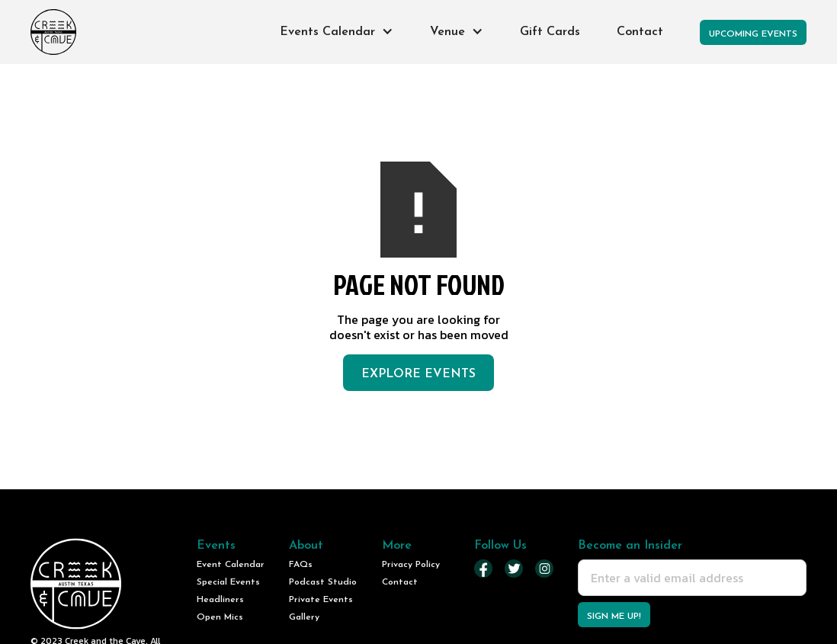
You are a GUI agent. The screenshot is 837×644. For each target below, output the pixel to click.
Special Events (228, 582)
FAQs (301, 565)
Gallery (304, 617)
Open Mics (220, 617)
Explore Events (418, 374)
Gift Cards (550, 32)
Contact (640, 32)
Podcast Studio (323, 582)
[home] (53, 32)
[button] (337, 32)
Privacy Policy (411, 565)
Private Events (321, 600)
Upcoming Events (753, 34)
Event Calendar (231, 565)
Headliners (220, 600)
